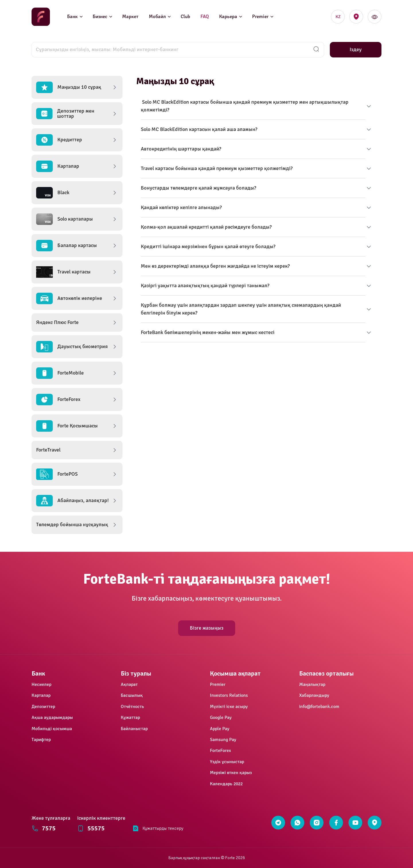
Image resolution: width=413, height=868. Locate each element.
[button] (77, 87)
